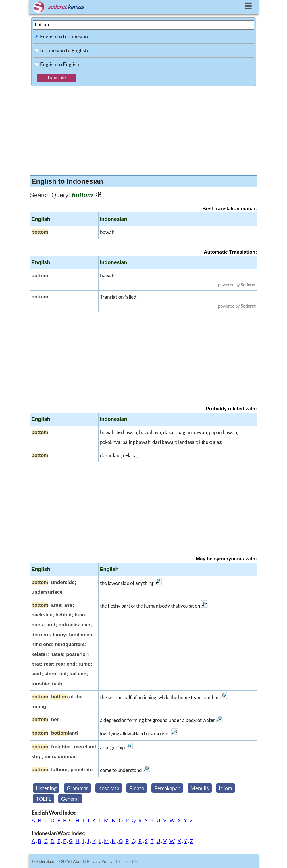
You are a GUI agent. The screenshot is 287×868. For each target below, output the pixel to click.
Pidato (137, 788)
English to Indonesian (64, 36)
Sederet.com (47, 861)
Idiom (226, 788)
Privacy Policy (100, 861)
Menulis (200, 788)
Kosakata (109, 788)
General (70, 799)
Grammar (77, 788)
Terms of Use (127, 861)
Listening (46, 788)
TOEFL (44, 799)
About (79, 861)
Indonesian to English (64, 50)
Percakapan (167, 788)
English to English (60, 64)
